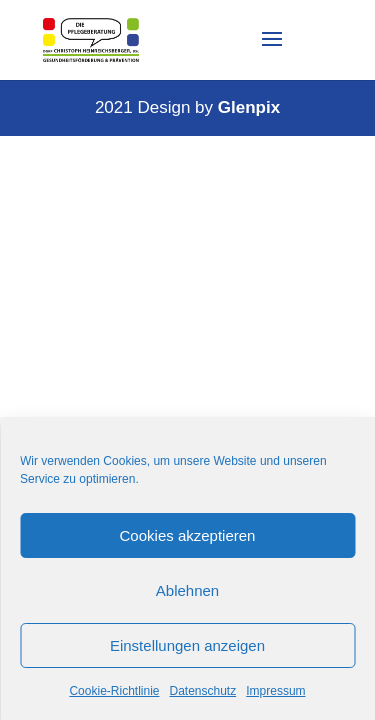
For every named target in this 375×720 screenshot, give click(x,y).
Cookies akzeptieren (188, 535)
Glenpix (249, 107)
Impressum (275, 691)
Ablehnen (187, 590)
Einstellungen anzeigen (187, 645)
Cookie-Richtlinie (114, 691)
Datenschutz (203, 691)
